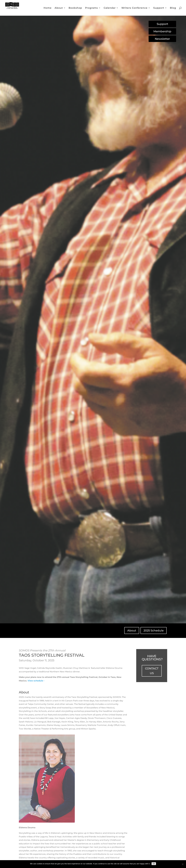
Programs (91, 8)
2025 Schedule (154, 630)
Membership (162, 31)
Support (159, 8)
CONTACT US (152, 671)
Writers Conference (134, 8)
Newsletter (162, 39)
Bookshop (75, 8)
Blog (173, 8)
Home (48, 8)
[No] (183, 864)
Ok (154, 864)
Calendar (110, 8)
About (59, 8)
